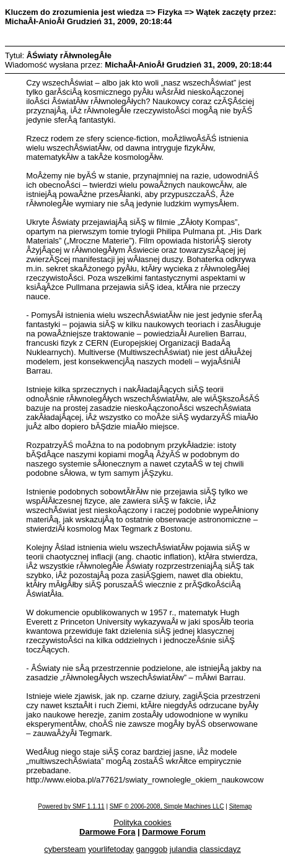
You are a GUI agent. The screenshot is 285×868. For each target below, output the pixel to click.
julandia (184, 849)
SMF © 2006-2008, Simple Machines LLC (167, 806)
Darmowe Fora (107, 832)
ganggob (152, 849)
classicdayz (220, 849)
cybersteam (65, 849)
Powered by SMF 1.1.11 (71, 806)
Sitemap (241, 806)
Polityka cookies (142, 822)
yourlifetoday (111, 849)
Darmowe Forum (174, 832)
